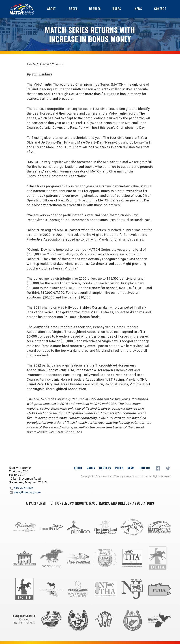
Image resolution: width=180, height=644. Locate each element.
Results (95, 9)
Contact (160, 9)
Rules (117, 9)
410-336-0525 (21, 488)
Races (73, 9)
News (138, 9)
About (52, 9)
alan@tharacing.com (25, 493)
